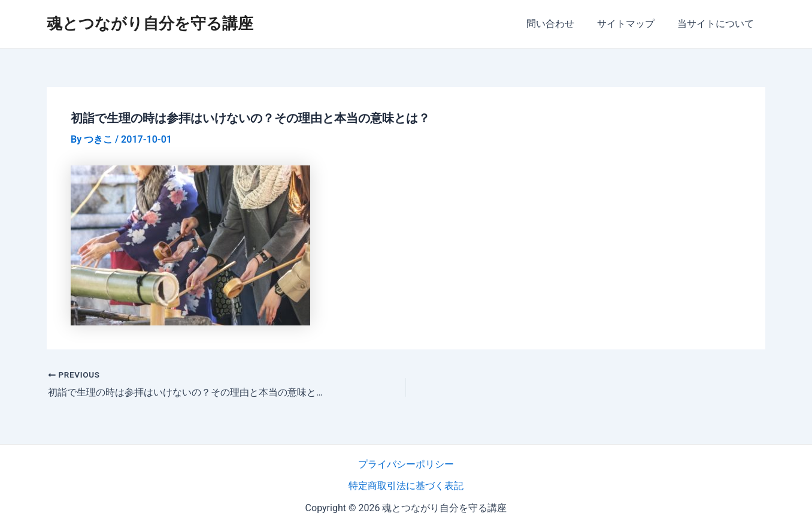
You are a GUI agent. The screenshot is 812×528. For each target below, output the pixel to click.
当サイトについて (717, 24)
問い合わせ (559, 24)
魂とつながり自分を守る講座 (150, 23)
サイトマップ (631, 24)
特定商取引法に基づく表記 (406, 486)
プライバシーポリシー (406, 464)
